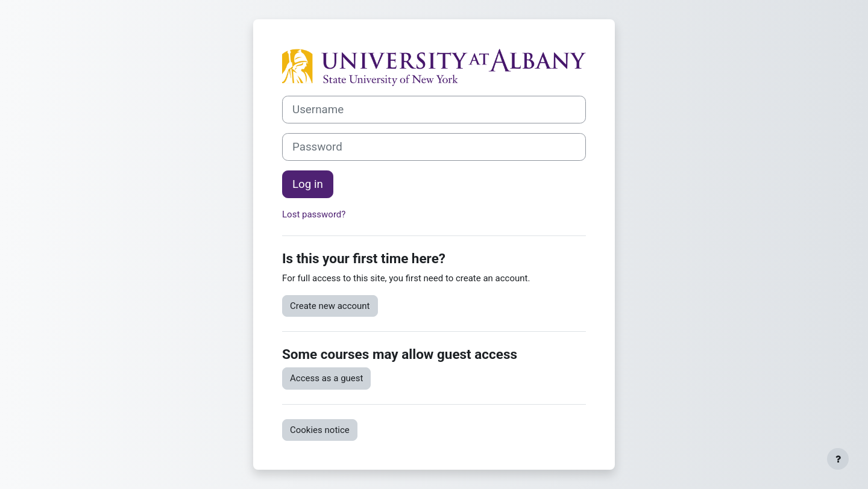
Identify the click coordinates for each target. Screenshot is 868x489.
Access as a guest (326, 378)
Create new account (330, 306)
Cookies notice (320, 430)
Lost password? (314, 214)
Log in (308, 184)
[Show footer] (838, 459)
